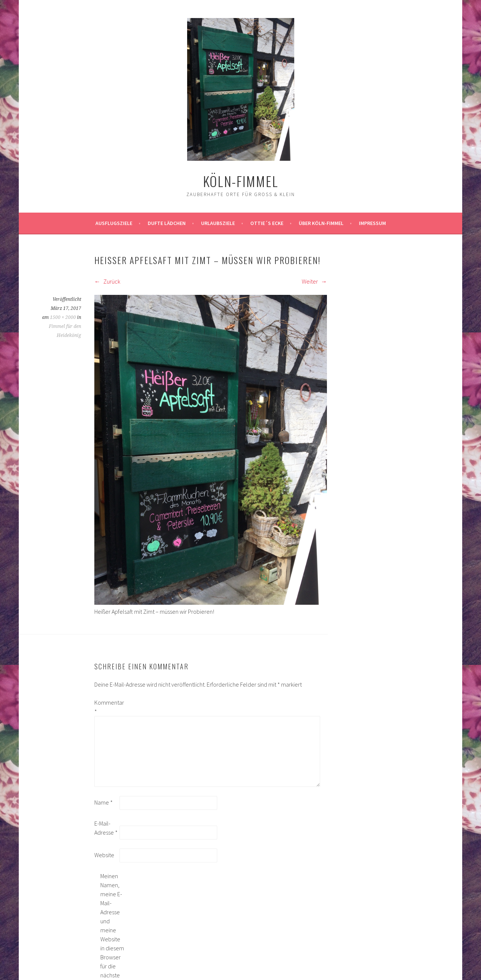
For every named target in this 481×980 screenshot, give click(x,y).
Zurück (107, 281)
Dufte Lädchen (167, 223)
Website (104, 855)
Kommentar (106, 707)
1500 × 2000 (63, 317)
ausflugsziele (114, 223)
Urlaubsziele (218, 223)
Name (104, 802)
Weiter (314, 281)
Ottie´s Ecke (267, 223)
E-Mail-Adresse (106, 828)
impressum (372, 223)
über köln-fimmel (321, 223)
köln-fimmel (241, 181)
